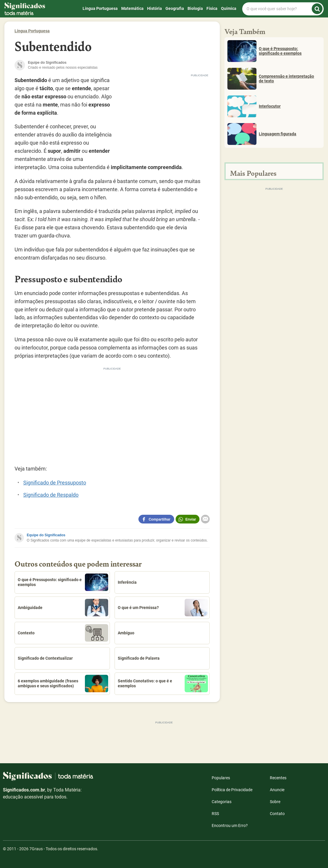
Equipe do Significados (46, 535)
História (155, 8)
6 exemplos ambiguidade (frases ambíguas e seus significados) (63, 684)
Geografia (175, 8)
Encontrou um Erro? (230, 826)
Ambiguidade (63, 608)
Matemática (132, 8)
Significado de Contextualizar (45, 658)
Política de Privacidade (232, 790)
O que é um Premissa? (163, 608)
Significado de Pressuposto (55, 483)
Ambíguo (126, 633)
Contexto (63, 633)
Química (229, 8)
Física (212, 8)
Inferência (127, 582)
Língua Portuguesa (100, 8)
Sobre (275, 802)
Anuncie (277, 790)
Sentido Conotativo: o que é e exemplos (163, 684)
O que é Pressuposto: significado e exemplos (63, 582)
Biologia (195, 8)
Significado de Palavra (139, 658)
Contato (277, 814)
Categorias (222, 802)
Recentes (278, 778)
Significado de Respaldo (51, 495)
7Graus (36, 849)
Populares (221, 778)
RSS (215, 814)
